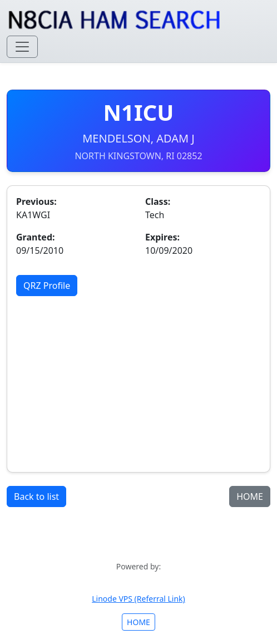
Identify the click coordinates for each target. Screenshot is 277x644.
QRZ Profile (47, 286)
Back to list (36, 496)
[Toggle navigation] (22, 47)
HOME (250, 496)
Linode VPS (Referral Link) (138, 599)
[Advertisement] (138, 380)
